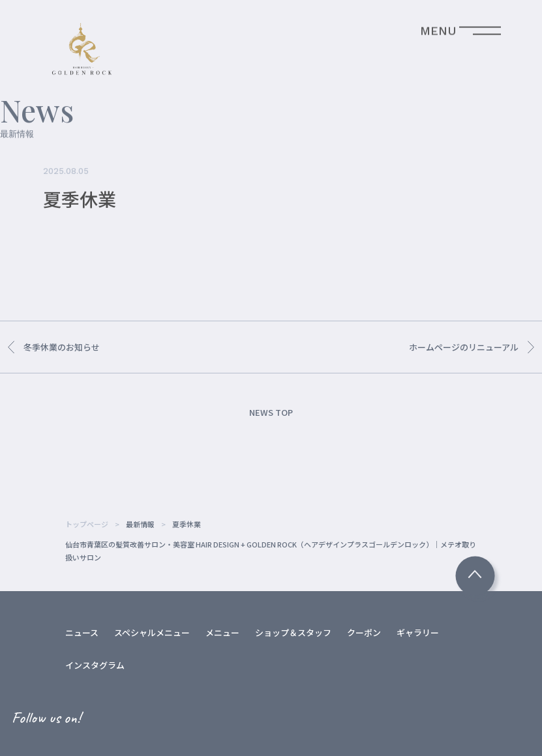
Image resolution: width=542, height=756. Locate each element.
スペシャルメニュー (152, 632)
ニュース (82, 632)
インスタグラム (95, 665)
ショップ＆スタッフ (293, 632)
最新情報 (140, 524)
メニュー (222, 632)
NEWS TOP (271, 412)
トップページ (87, 524)
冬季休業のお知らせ (54, 347)
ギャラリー (418, 632)
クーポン (364, 632)
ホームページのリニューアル (472, 347)
